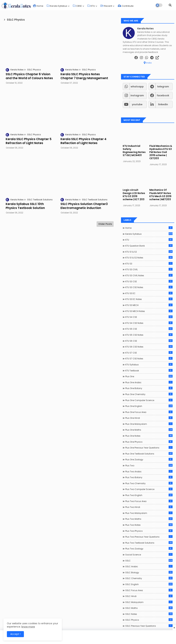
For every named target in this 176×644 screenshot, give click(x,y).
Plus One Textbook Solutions (149, 454)
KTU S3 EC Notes (149, 299)
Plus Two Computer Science (149, 489)
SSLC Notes (149, 614)
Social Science (149, 555)
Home (38, 6)
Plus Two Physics (149, 531)
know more (28, 627)
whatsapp (137, 87)
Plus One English (149, 406)
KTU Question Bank (149, 246)
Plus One (149, 376)
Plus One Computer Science (149, 400)
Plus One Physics (149, 442)
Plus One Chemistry (149, 394)
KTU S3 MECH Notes (149, 311)
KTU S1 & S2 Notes (149, 258)
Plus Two (149, 465)
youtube (137, 104)
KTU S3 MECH (149, 305)
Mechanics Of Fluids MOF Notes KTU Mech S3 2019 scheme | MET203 (160, 195)
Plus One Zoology (149, 459)
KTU (91, 6)
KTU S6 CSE (149, 341)
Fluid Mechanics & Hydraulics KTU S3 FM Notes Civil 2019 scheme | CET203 (161, 152)
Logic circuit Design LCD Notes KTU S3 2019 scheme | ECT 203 (134, 195)
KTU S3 (149, 264)
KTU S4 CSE (149, 317)
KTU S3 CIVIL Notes (149, 275)
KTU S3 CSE (149, 281)
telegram (163, 87)
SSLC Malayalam (149, 602)
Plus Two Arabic (149, 471)
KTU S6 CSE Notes (149, 347)
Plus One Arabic (149, 382)
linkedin (163, 104)
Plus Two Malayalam (149, 513)
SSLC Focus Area (149, 590)
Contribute (126, 6)
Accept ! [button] (15, 634)
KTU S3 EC (149, 293)
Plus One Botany (149, 388)
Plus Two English (149, 495)
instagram (137, 95)
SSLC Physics (149, 620)
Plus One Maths (149, 430)
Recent (106, 6)
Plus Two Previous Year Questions (149, 537)
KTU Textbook (149, 371)
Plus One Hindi (149, 418)
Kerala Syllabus (57, 6)
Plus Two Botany (149, 477)
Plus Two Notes (149, 525)
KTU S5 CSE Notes (149, 335)
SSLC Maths (149, 608)
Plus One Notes (149, 436)
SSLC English (149, 584)
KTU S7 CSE (149, 353)
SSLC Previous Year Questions (149, 626)
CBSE (77, 6)
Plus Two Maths (149, 519)
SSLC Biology (149, 572)
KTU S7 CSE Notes (149, 358)
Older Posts (105, 224)
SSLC (149, 561)
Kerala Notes (145, 29)
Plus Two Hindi (149, 507)
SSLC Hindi (149, 596)
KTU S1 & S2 (149, 252)
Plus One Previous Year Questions (149, 448)
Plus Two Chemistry (149, 483)
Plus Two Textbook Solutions (149, 543)
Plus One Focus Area (149, 412)
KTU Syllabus (149, 364)
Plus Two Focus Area (149, 501)
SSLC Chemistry (149, 578)
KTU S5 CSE (149, 329)
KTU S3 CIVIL (149, 269)
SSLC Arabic (149, 566)
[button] (170, 5)
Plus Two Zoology (149, 549)
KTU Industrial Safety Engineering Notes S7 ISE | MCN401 (134, 151)
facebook (163, 95)
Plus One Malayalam (149, 424)
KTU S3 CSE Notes (149, 287)
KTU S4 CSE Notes (149, 323)
